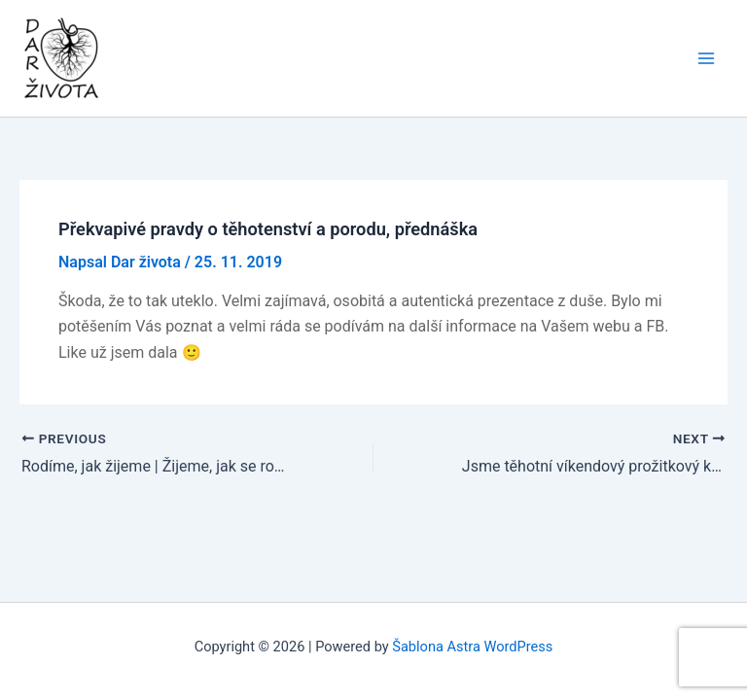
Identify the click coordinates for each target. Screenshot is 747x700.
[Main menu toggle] (706, 58)
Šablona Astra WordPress (472, 647)
